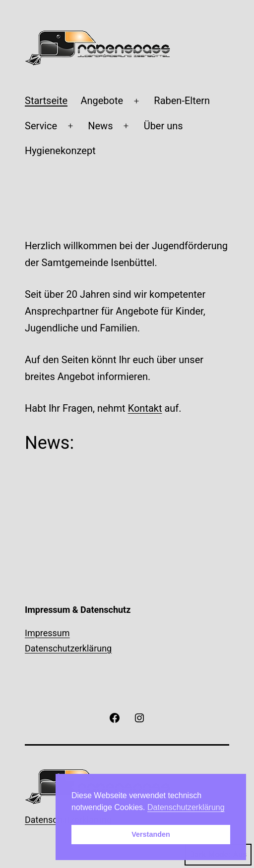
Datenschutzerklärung (68, 648)
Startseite (46, 101)
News (100, 126)
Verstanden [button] (151, 834)
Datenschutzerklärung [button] (186, 807)
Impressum (47, 633)
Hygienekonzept (60, 151)
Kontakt (145, 408)
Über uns (163, 126)
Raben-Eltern (182, 101)
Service (41, 126)
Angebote (102, 101)
